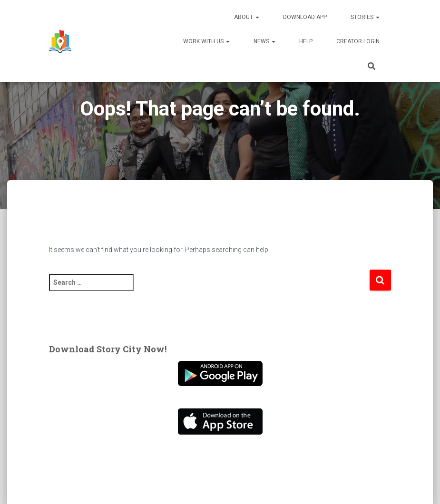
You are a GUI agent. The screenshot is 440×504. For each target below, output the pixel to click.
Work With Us (206, 41)
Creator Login (358, 41)
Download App (305, 17)
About (247, 17)
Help (306, 41)
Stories (365, 17)
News (264, 41)
